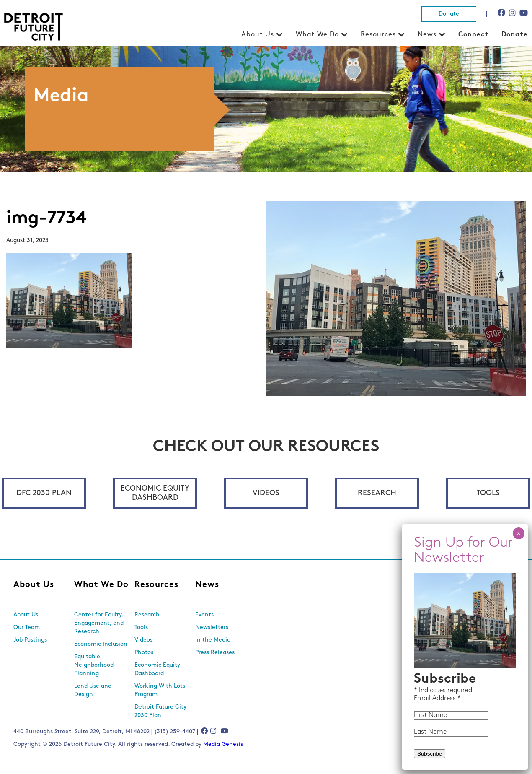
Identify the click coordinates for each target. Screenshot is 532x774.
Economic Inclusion (101, 644)
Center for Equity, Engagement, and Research (99, 623)
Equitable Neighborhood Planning (94, 665)
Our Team (27, 627)
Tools (488, 493)
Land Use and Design (93, 690)
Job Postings (30, 640)
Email (423, 699)
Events (204, 615)
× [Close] (518, 533)
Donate (449, 14)
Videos (266, 493)
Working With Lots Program (160, 690)
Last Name (430, 732)
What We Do (317, 35)
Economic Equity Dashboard (155, 493)
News (427, 35)
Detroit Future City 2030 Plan (160, 711)
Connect (474, 35)
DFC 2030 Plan (44, 493)
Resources (378, 35)
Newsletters (212, 627)
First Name (430, 715)
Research (377, 493)
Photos (144, 653)
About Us (258, 35)
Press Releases (215, 653)
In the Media (213, 640)
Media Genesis (223, 744)
